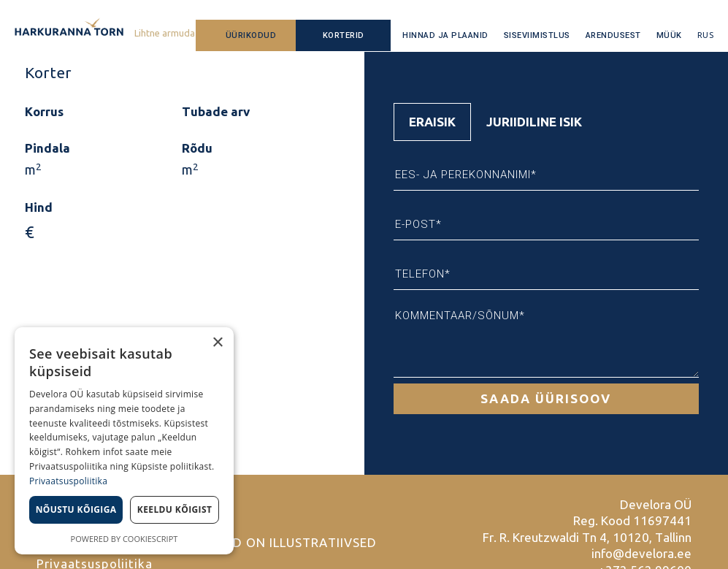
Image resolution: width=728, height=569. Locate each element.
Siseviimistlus (537, 35)
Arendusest (613, 35)
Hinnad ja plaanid (445, 35)
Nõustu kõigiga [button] (76, 509)
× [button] (217, 343)
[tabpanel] (547, 278)
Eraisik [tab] (432, 122)
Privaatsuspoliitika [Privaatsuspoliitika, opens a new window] (68, 481)
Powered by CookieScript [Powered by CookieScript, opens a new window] (124, 539)
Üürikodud (251, 35)
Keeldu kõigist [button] (175, 509)
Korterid (344, 35)
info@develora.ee (641, 553)
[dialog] (124, 441)
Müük (669, 35)
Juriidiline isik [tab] (534, 122)
